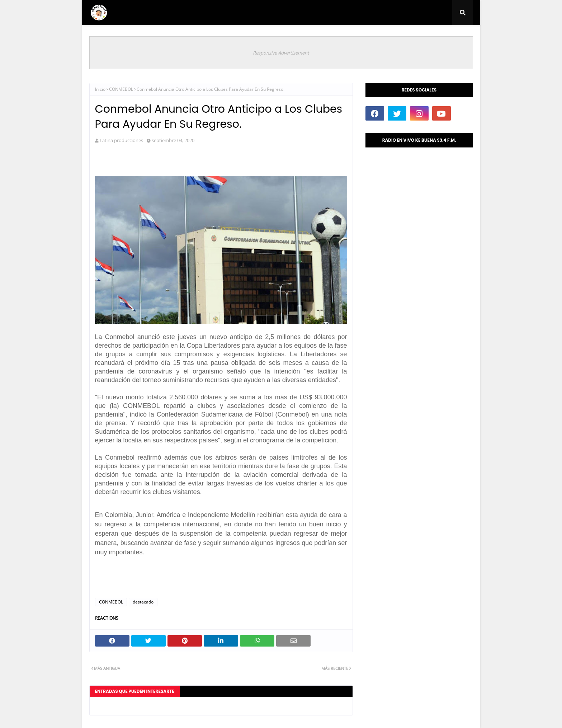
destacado (143, 602)
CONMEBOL (121, 89)
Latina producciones (121, 140)
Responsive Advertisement (281, 53)
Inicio (100, 89)
